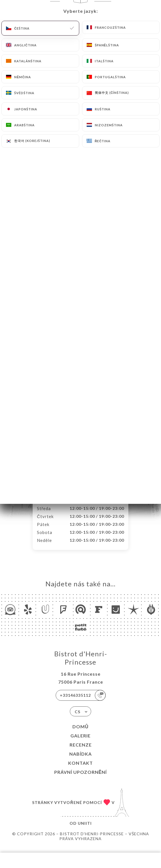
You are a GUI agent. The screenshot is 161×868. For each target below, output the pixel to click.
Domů (80, 732)
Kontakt (80, 769)
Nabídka (80, 760)
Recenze (81, 751)
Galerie (80, 742)
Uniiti (85, 829)
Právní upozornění (81, 778)
